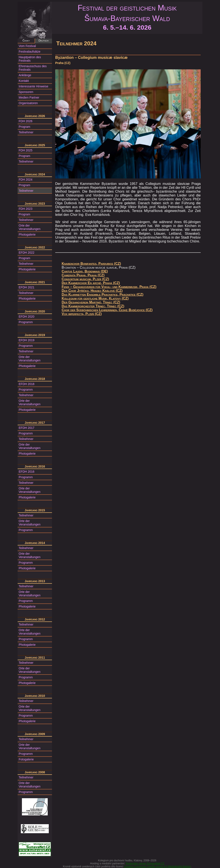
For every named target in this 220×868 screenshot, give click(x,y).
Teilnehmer (26, 132)
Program (24, 127)
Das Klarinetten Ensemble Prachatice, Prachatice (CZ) (102, 295)
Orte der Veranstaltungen (30, 227)
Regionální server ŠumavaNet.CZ (145, 863)
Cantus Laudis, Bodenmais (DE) (85, 271)
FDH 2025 (26, 150)
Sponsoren (26, 92)
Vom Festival (27, 46)
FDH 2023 (26, 209)
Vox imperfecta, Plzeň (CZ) (82, 314)
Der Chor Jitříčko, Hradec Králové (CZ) (92, 291)
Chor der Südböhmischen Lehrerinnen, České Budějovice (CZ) (107, 310)
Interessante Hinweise (34, 86)
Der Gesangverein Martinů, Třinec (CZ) (91, 302)
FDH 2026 (26, 121)
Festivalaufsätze (30, 52)
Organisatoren (28, 103)
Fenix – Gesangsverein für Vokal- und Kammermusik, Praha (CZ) (109, 287)
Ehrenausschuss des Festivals (33, 68)
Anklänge (25, 75)
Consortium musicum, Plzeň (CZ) (85, 279)
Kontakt (24, 81)
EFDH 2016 (27, 472)
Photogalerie (27, 235)
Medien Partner (29, 97)
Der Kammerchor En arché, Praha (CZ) (91, 283)
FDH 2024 (26, 180)
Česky (26, 40)
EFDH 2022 (27, 253)
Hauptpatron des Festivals (30, 59)
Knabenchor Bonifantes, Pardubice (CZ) (91, 264)
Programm (26, 322)
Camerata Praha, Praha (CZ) (83, 275)
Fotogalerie (26, 759)
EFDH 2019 (27, 340)
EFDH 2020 (27, 317)
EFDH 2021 (27, 287)
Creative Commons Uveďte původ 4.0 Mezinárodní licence (157, 866)
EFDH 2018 (27, 384)
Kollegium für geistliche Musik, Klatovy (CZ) (95, 298)
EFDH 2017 (27, 428)
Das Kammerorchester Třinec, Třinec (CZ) (93, 306)
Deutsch (43, 40)
